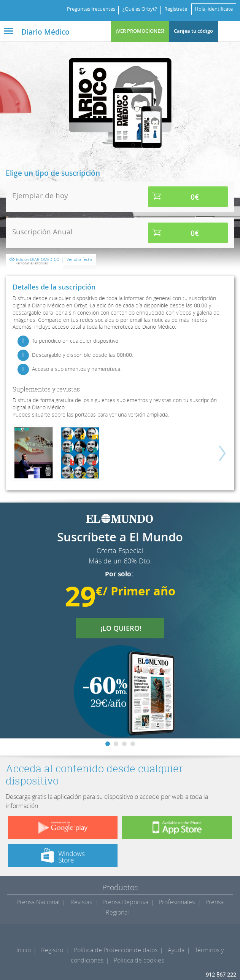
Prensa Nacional (38, 902)
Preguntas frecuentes (91, 9)
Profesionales (177, 902)
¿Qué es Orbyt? (140, 9)
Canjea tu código (193, 31)
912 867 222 (221, 974)
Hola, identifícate (214, 9)
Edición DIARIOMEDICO (38, 261)
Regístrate (176, 9)
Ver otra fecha (79, 259)
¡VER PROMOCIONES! (140, 31)
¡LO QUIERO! (126, 628)
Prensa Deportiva (125, 902)
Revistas (81, 902)
